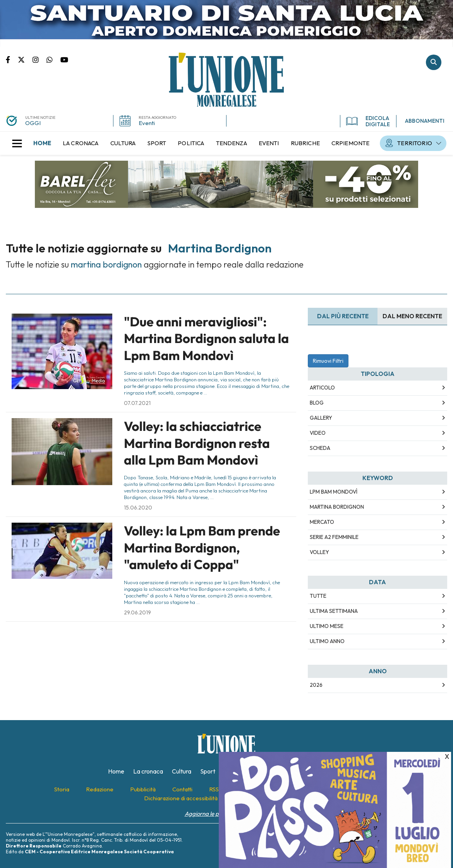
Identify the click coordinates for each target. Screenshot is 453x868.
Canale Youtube (64, 59)
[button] (17, 143)
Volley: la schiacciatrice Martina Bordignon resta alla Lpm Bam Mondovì (197, 443)
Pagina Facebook (12, 59)
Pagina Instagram (39, 59)
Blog (317, 403)
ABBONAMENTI (425, 121)
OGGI (33, 123)
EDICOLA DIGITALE (368, 121)
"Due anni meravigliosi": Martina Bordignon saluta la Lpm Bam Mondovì (206, 339)
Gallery (321, 418)
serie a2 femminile (334, 537)
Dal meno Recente (412, 316)
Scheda (320, 448)
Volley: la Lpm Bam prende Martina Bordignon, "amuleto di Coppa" (202, 548)
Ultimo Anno (327, 641)
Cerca (434, 62)
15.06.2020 (138, 508)
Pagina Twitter (25, 59)
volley (319, 552)
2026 (316, 685)
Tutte (318, 596)
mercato (322, 522)
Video (318, 433)
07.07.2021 (137, 403)
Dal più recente (343, 316)
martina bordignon (337, 507)
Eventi (147, 123)
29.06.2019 (137, 612)
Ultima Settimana (334, 611)
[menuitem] (42, 143)
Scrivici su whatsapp (53, 59)
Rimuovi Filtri (328, 361)
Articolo (322, 388)
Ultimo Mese (327, 626)
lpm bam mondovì (334, 492)
